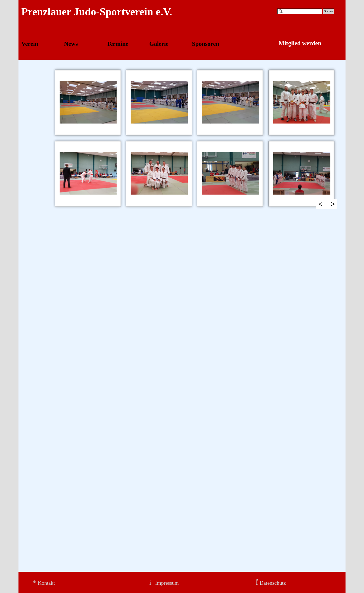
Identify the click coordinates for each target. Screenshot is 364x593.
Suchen (329, 11)
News (71, 44)
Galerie (159, 44)
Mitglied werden (300, 43)
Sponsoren (206, 44)
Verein (30, 44)
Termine (117, 44)
